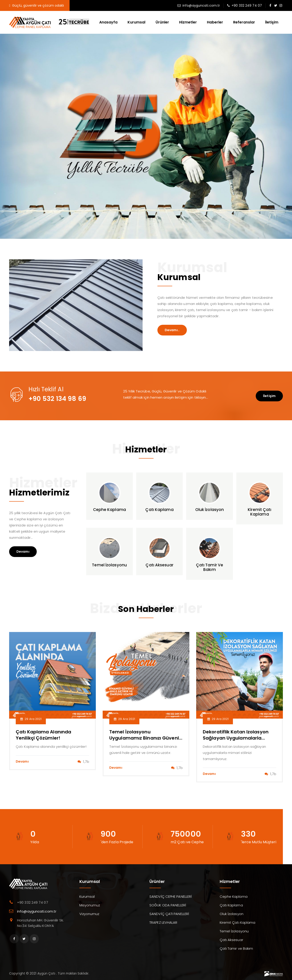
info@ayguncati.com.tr (201, 5)
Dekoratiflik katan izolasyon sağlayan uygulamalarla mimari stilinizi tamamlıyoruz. (238, 738)
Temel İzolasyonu (234, 931)
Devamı (23, 552)
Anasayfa (108, 22)
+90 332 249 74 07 (247, 5)
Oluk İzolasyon (232, 914)
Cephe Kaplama (234, 896)
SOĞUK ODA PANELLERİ (168, 905)
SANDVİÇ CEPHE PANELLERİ (171, 896)
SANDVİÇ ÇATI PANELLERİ (169, 914)
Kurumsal (136, 22)
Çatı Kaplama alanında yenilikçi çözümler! (43, 735)
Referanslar (244, 22)
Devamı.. (172, 330)
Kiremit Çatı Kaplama (238, 922)
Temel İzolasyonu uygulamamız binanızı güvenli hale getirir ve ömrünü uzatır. (145, 738)
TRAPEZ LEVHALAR (163, 922)
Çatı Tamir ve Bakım (236, 948)
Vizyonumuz (89, 914)
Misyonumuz (90, 905)
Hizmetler (188, 22)
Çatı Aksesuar (231, 940)
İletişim (272, 22)
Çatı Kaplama (231, 905)
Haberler (215, 22)
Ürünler (162, 22)
